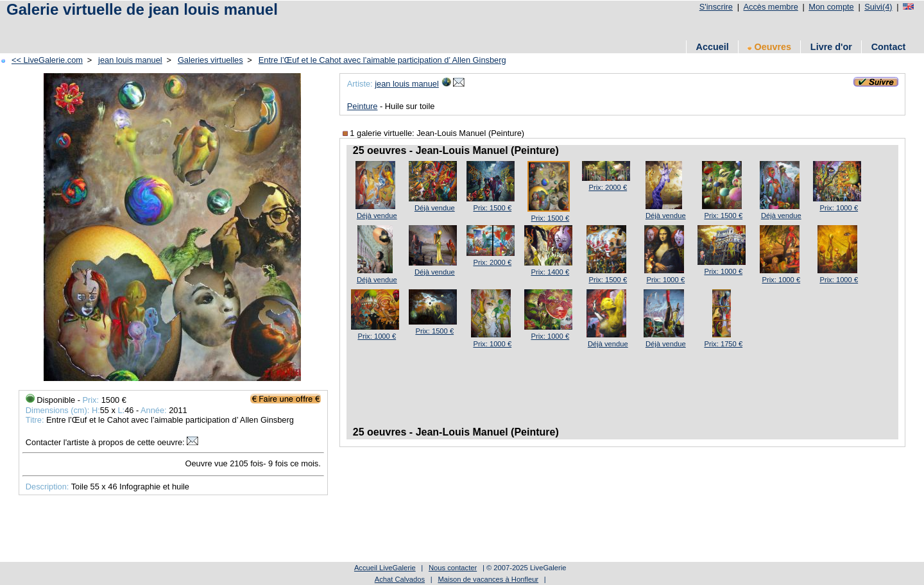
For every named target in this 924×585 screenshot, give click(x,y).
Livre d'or (831, 47)
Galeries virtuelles (210, 60)
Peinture (363, 106)
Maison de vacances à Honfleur (488, 579)
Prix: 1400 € (550, 272)
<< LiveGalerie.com (47, 60)
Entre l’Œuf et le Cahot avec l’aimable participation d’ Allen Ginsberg (382, 60)
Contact (889, 47)
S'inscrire (716, 7)
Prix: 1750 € (723, 344)
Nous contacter (453, 568)
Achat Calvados (400, 579)
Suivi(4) (878, 7)
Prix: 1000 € (839, 208)
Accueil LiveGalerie (385, 568)
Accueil (712, 47)
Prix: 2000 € (608, 187)
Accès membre (770, 7)
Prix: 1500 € (492, 208)
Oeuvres (769, 47)
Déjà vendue (377, 216)
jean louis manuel (130, 60)
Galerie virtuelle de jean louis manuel (142, 9)
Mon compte (831, 7)
